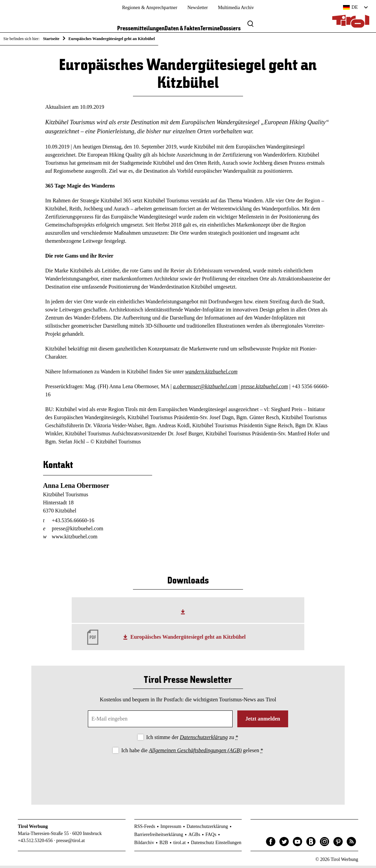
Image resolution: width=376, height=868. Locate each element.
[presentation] (188, 776)
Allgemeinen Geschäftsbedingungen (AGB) (195, 753)
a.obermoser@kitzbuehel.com (205, 389)
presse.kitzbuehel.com (265, 389)
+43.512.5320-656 (35, 843)
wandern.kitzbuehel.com (211, 374)
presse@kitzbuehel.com (78, 531)
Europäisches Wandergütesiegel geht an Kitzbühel (188, 640)
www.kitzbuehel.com (75, 539)
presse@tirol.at (71, 843)
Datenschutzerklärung (204, 740)
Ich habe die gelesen (192, 753)
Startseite (51, 39)
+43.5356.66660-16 (73, 523)
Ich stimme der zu (192, 740)
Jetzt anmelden (263, 721)
